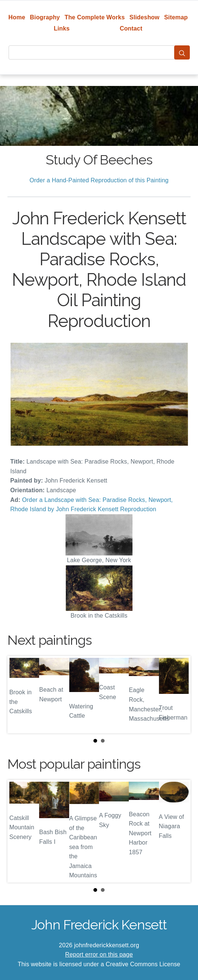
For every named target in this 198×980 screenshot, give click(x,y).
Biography (45, 17)
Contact (131, 28)
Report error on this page (99, 955)
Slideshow (145, 17)
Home (17, 17)
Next (179, 695)
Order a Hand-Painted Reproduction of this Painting (99, 180)
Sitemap (176, 17)
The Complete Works (95, 17)
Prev (19, 695)
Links (62, 28)
